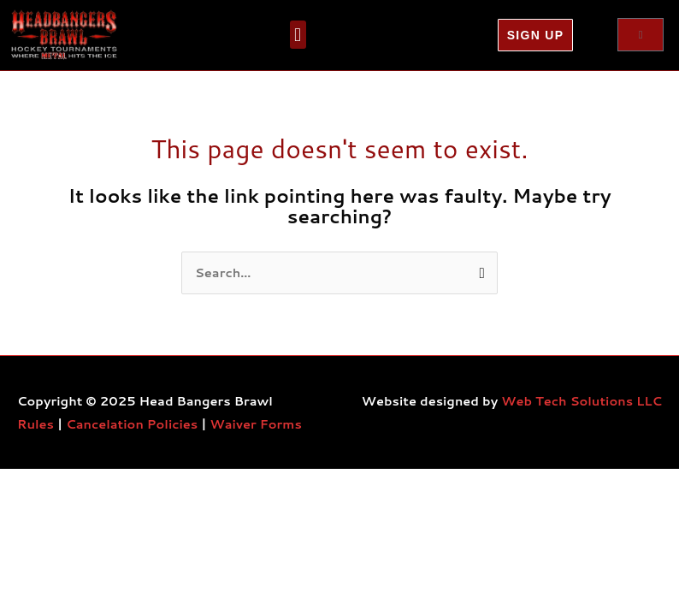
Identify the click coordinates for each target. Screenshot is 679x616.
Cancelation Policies (132, 424)
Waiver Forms (256, 424)
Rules (35, 424)
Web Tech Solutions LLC (582, 401)
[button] (298, 35)
